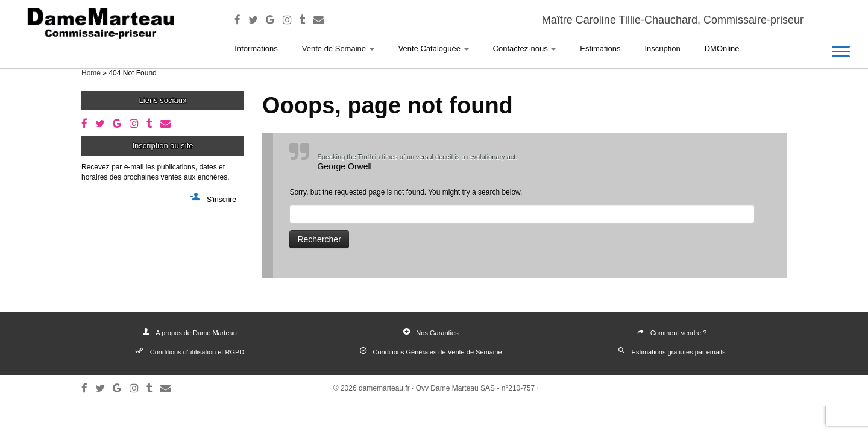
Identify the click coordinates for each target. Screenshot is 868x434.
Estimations (600, 49)
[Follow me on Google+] (274, 20)
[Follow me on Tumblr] (307, 20)
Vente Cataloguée (434, 49)
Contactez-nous (525, 49)
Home (91, 73)
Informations (256, 49)
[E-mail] (322, 20)
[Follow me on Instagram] (291, 20)
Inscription (662, 49)
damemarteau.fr (384, 388)
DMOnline (722, 49)
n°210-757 (518, 388)
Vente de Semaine (338, 49)
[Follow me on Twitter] (257, 20)
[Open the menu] (841, 52)
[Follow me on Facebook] (241, 20)
